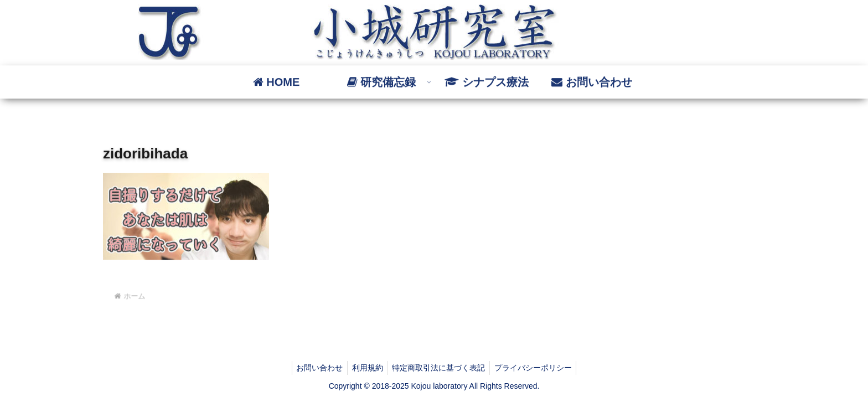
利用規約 (366, 368)
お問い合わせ (316, 368)
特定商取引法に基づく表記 (440, 368)
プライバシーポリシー (537, 368)
